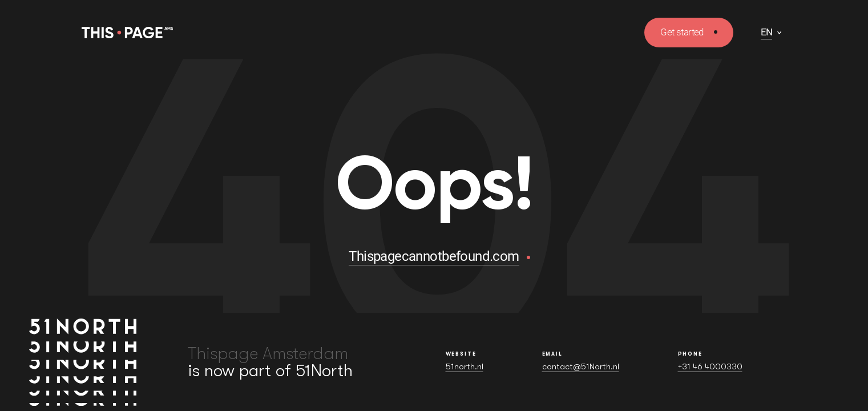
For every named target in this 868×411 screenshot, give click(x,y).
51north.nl (465, 367)
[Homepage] (127, 33)
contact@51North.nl (581, 367)
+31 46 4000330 (710, 367)
